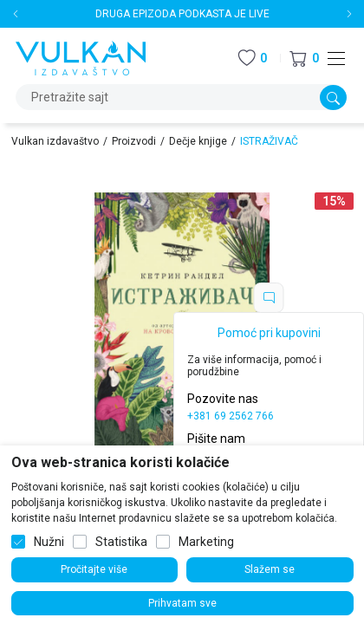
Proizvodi (134, 141)
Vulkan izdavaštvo (55, 141)
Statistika (121, 542)
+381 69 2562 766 (231, 416)
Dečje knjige (198, 141)
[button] (304, 58)
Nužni (49, 542)
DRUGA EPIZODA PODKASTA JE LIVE (182, 14)
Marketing (206, 542)
